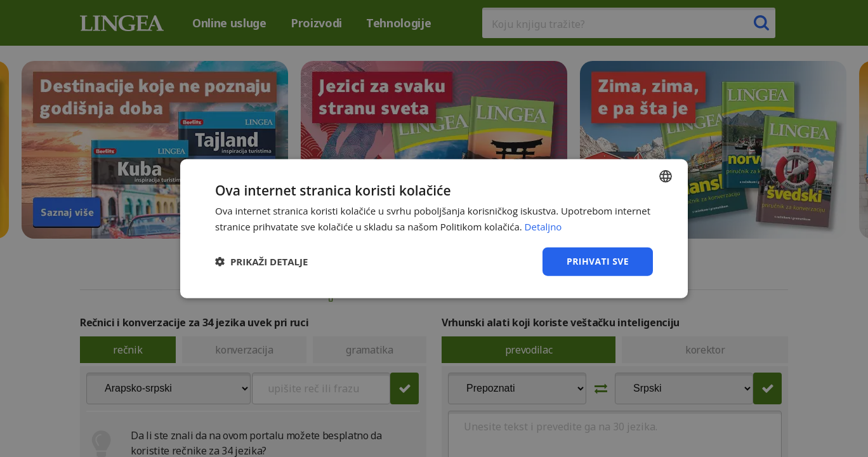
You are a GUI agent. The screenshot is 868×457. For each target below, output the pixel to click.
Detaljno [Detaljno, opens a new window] (543, 227)
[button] (261, 262)
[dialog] (434, 228)
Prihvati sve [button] (598, 261)
